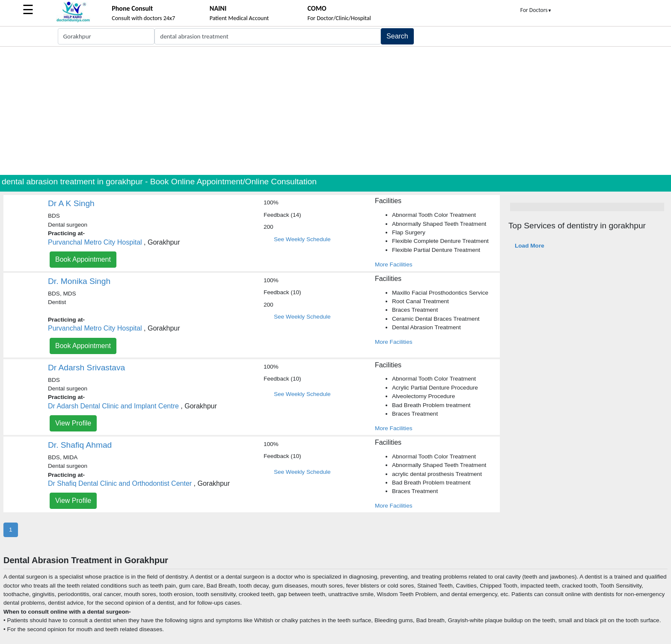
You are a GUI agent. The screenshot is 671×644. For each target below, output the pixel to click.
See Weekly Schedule (302, 239)
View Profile (73, 423)
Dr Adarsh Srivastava (86, 368)
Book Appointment (83, 259)
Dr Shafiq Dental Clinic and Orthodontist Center (120, 483)
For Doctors (536, 10)
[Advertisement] (335, 111)
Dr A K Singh (71, 203)
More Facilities (394, 264)
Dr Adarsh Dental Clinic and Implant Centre (113, 406)
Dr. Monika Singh (79, 281)
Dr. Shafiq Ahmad (80, 445)
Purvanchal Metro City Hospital (95, 242)
